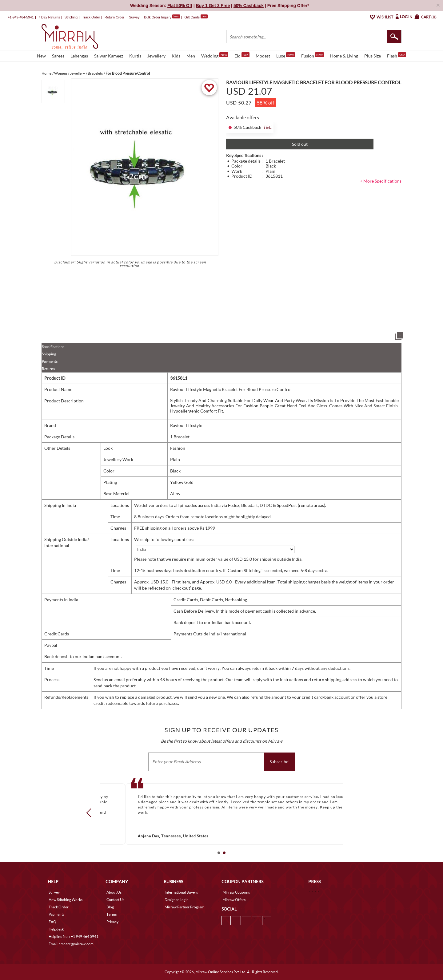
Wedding (215, 55)
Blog (110, 907)
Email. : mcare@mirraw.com (71, 944)
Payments (50, 361)
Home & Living (344, 56)
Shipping (49, 354)
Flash (397, 55)
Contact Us (115, 900)
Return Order (114, 17)
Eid (242, 55)
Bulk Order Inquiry (158, 17)
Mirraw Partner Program (184, 907)
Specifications (53, 347)
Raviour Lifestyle (186, 425)
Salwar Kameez (109, 56)
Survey (134, 17)
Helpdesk (56, 929)
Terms (112, 914)
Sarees (58, 56)
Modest (263, 56)
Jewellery (156, 56)
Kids (176, 56)
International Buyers (181, 892)
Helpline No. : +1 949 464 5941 (74, 937)
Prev (91, 813)
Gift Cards (196, 17)
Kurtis (135, 56)
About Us (114, 892)
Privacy (112, 922)
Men (191, 56)
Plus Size (373, 56)
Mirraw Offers (234, 900)
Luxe (286, 55)
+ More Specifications (381, 181)
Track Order (91, 17)
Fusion (313, 55)
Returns (48, 369)
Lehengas (79, 56)
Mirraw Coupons (236, 892)
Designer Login (177, 900)
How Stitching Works (66, 900)
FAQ (52, 922)
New (41, 56)
